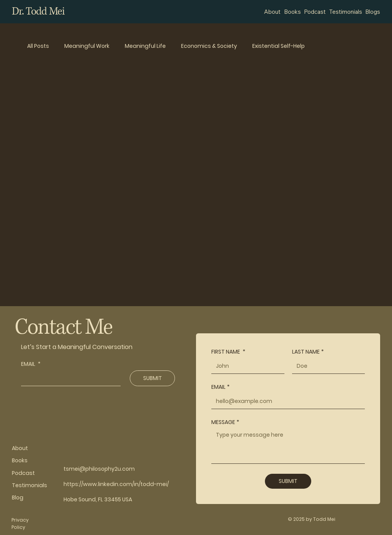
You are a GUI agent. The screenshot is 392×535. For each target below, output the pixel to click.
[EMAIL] (69, 378)
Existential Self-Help (278, 46)
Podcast (23, 473)
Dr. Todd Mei (38, 11)
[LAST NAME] (326, 366)
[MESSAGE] (288, 446)
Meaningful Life (145, 46)
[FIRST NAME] (246, 366)
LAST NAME (308, 352)
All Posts (38, 46)
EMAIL (31, 364)
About (20, 448)
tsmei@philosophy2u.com (99, 469)
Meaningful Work (87, 46)
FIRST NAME (228, 352)
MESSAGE (225, 422)
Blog (18, 497)
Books (20, 460)
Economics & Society (209, 46)
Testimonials (29, 485)
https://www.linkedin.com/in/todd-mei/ (116, 484)
